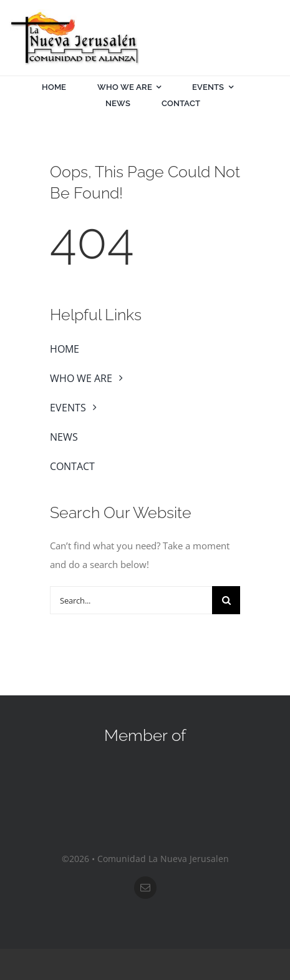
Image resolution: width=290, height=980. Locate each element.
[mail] (145, 888)
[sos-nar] (145, 767)
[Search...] (131, 600)
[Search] (226, 600)
